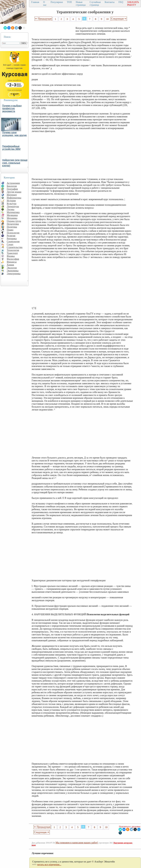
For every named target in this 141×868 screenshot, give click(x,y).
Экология (12, 268)
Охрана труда (14, 221)
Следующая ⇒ (119, 19)
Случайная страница (95, 4)
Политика (12, 227)
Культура (12, 204)
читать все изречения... (49, 864)
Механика (12, 218)
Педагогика (13, 224)
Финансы (12, 262)
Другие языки (14, 192)
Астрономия (13, 183)
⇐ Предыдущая (43, 19)
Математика (13, 212)
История (11, 201)
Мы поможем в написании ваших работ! (77, 843)
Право (10, 230)
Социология (13, 241)
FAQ (121, 2)
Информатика (14, 198)
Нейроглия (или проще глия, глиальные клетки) (15, 163)
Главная (35, 2)
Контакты (110, 2)
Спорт (10, 244)
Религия (11, 236)
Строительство (15, 247)
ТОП (69, 2)
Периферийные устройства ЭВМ (11, 148)
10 (107, 19)
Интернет (12, 195)
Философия (13, 259)
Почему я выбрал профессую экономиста (12, 108)
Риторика (12, 239)
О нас (45, 4)
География (12, 189)
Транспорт (12, 253)
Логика (11, 209)
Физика (11, 256)
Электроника (14, 274)
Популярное (57, 2)
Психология (13, 233)
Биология (12, 186)
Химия (10, 265)
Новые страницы (81, 4)
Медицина (12, 215)
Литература (13, 206)
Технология (13, 250)
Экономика (13, 271)
